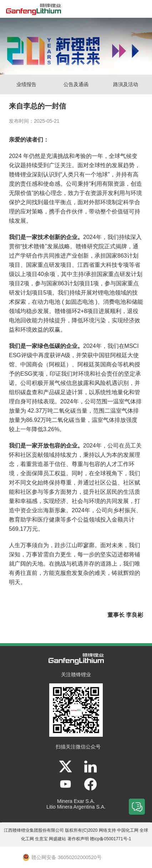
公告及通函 (76, 84)
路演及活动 (126, 84)
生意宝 (41, 839)
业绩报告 (26, 84)
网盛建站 (57, 839)
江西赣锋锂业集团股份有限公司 (34, 830)
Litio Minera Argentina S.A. (76, 807)
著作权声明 (78, 839)
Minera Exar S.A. (76, 801)
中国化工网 (128, 830)
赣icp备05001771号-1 (110, 839)
